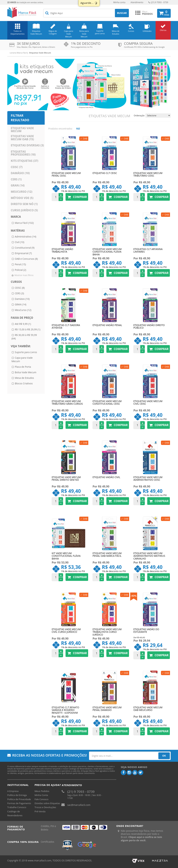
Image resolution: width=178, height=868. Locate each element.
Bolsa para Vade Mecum (84, 34)
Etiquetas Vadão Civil (106, 477)
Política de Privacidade (19, 799)
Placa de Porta (23, 367)
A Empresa (13, 791)
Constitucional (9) (25, 248)
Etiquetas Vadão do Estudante (146, 631)
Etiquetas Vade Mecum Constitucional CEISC (107, 403)
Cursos (131, 31)
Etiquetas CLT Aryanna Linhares (148, 251)
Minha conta (119, 2)
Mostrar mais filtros (24, 275)
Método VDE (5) (22, 198)
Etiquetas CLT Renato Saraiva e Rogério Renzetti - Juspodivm (65, 710)
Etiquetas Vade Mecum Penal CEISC (66, 174)
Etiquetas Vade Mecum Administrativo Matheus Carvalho (149, 556)
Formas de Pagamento (19, 803)
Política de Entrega (17, 795)
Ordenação (139, 116)
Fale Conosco (42, 799)
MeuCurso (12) (22, 192)
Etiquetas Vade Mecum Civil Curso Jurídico (66, 631)
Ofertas (163, 30)
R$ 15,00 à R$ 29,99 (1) (28, 329)
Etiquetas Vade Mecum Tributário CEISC (148, 174)
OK (164, 756)
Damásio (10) (20, 173)
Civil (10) (19, 242)
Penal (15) (20, 264)
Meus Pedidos (42, 791)
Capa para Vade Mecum (68, 34)
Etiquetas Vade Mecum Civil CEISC (148, 403)
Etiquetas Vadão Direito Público (149, 327)
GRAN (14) (18, 185)
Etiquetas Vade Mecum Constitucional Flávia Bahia (107, 252)
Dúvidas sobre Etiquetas (47, 803)
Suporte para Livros (100, 32)
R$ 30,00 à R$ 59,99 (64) (24, 337)
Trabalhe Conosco (17, 807)
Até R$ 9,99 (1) (23, 324)
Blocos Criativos (24, 383)
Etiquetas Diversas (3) (27, 145)
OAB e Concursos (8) (26, 259)
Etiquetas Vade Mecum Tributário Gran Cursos (67, 403)
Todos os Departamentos (18, 32)
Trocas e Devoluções (45, 807)
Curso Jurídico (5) (24, 210)
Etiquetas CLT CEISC (105, 173)
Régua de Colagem (53, 32)
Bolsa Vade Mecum (26, 372)
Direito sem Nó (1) (24, 204)
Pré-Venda (40, 811)
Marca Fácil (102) (24, 223)
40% (134, 596)
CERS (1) (16, 179)
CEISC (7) (17, 167)
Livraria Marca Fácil (18, 53)
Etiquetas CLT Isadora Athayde (66, 327)
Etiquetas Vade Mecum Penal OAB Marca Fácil (107, 555)
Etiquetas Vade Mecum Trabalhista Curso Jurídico (107, 632)
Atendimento (137, 2)
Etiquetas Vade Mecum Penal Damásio (107, 709)
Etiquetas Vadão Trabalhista (62, 251)
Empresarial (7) (23, 253)
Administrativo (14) (25, 237)
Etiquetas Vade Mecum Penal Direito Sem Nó (66, 479)
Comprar (77, 197)
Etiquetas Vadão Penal (107, 325)
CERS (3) (19, 293)
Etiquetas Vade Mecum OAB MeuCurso (148, 709)
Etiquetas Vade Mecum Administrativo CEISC (148, 479)
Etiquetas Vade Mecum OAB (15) (22, 138)
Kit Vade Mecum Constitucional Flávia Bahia (66, 556)
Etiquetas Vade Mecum (36, 32)
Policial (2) (20, 270)
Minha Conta (41, 795)
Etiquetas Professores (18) (23, 153)
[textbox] (86, 13)
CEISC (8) (20, 288)
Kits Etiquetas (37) (25, 161)
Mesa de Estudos (116, 32)
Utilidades (147, 31)
